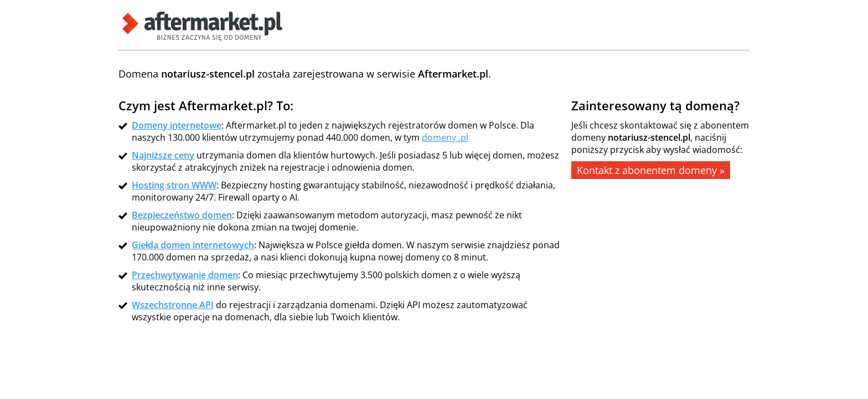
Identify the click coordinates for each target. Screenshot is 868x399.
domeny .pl (445, 137)
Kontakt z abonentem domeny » (651, 170)
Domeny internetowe (177, 125)
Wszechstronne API (173, 305)
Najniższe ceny (163, 155)
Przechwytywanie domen (185, 275)
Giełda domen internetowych (193, 245)
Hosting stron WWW (174, 185)
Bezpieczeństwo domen (182, 215)
